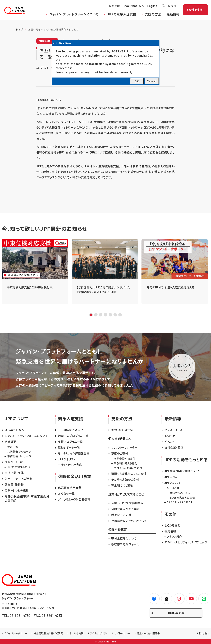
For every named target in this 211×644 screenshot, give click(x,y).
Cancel (152, 81)
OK (137, 81)
